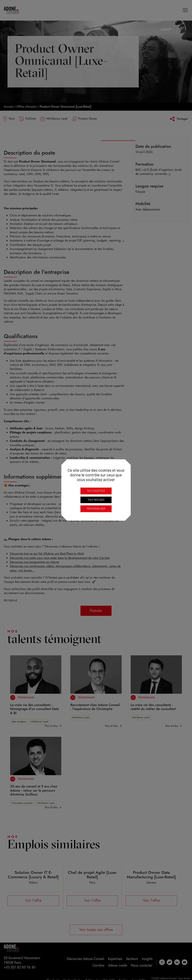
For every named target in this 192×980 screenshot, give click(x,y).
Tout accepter (96, 491)
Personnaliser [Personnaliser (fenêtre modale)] (96, 509)
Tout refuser (96, 500)
